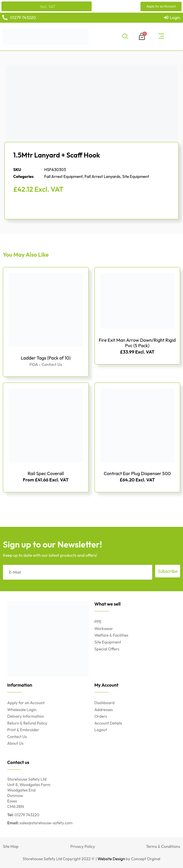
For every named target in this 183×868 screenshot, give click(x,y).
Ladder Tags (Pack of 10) (46, 358)
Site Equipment (136, 176)
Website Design (111, 859)
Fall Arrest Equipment (63, 176)
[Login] (172, 18)
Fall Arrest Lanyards (102, 176)
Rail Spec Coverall (46, 473)
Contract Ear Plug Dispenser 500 (137, 473)
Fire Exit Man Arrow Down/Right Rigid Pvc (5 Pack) (137, 343)
